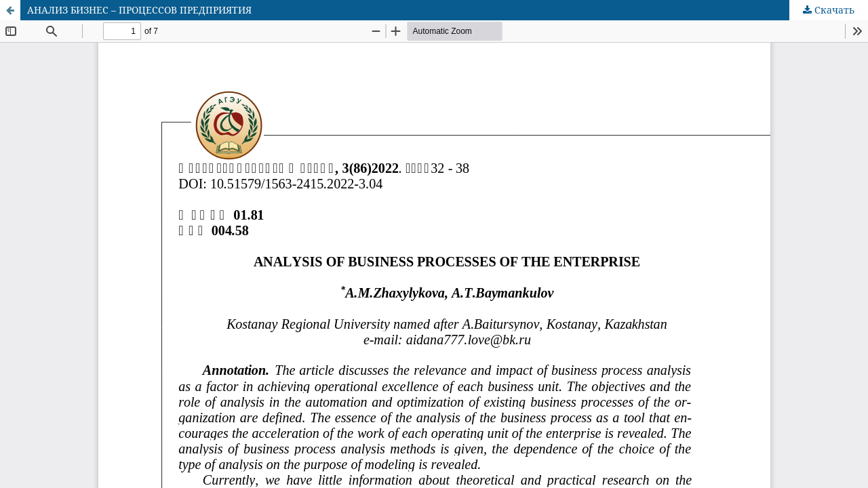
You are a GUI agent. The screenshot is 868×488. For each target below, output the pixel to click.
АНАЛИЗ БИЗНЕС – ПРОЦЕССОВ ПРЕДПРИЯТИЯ (139, 10)
